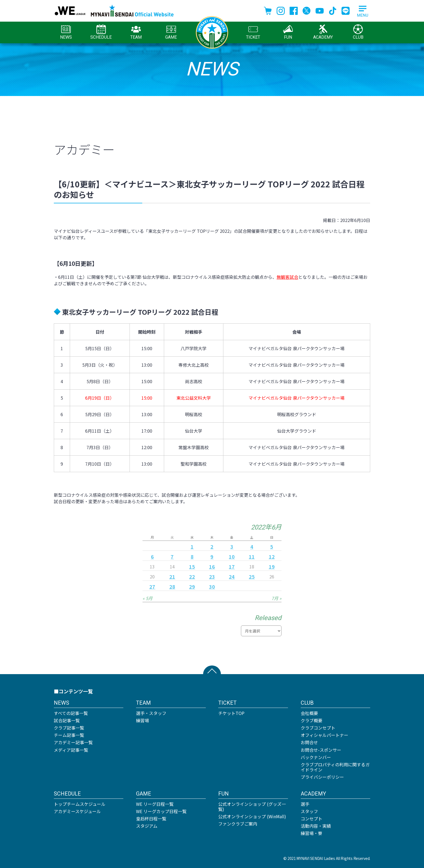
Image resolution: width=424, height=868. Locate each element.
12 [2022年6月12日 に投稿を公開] (272, 556)
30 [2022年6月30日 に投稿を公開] (212, 587)
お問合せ (309, 742)
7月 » (276, 598)
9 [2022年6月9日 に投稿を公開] (212, 556)
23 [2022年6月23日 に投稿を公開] (212, 577)
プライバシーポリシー (322, 777)
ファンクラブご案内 (238, 824)
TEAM (136, 32)
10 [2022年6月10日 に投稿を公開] (232, 556)
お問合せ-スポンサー (321, 750)
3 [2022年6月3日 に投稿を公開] (232, 546)
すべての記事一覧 (71, 713)
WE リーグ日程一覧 (155, 804)
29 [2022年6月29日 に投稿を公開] (192, 587)
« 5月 (148, 598)
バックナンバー (316, 757)
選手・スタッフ (151, 713)
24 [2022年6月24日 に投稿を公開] (232, 577)
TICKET (253, 32)
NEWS (66, 32)
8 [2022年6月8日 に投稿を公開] (192, 556)
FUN (288, 32)
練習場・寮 (312, 833)
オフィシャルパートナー (324, 735)
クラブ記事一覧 (69, 728)
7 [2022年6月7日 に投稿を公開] (172, 556)
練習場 (143, 720)
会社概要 (309, 713)
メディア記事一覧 (71, 750)
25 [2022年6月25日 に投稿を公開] (252, 577)
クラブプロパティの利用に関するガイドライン (335, 767)
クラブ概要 (312, 720)
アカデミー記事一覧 (73, 742)
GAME (171, 32)
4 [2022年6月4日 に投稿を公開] (252, 546)
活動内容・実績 (316, 826)
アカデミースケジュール (77, 811)
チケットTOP (231, 713)
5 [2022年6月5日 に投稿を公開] (272, 546)
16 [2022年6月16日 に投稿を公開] (212, 566)
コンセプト (312, 819)
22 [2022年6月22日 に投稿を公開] (192, 577)
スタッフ (309, 811)
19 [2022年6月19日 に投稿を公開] (272, 566)
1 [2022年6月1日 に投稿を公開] (192, 546)
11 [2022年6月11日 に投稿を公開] (252, 556)
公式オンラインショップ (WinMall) (252, 816)
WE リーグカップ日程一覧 (161, 811)
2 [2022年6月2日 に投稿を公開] (212, 546)
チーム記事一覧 (69, 735)
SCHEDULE (101, 32)
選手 (305, 804)
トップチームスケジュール (80, 804)
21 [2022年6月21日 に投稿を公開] (172, 577)
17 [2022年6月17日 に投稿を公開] (232, 566)
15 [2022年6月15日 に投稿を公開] (192, 566)
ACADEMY (323, 32)
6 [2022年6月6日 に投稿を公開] (152, 556)
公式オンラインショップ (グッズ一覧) (252, 806)
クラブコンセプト (318, 728)
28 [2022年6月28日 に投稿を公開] (172, 587)
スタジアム (147, 826)
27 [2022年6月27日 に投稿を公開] (152, 587)
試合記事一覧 (67, 720)
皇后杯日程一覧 (151, 819)
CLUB (358, 32)
